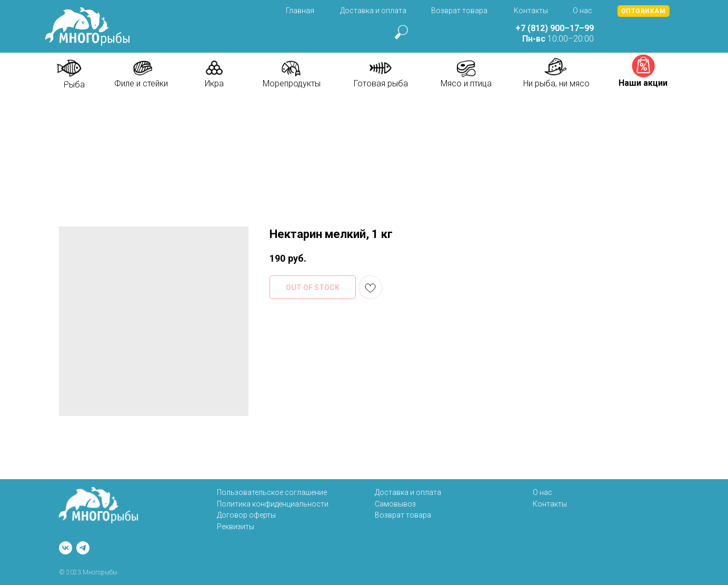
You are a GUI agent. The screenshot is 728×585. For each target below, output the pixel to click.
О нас (582, 11)
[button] (644, 11)
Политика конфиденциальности (273, 504)
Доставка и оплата (373, 11)
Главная (300, 11)
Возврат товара (459, 11)
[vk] (66, 548)
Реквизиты (236, 527)
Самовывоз (395, 504)
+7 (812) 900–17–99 (555, 28)
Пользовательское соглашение (272, 492)
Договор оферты (246, 515)
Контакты (531, 11)
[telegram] (83, 548)
